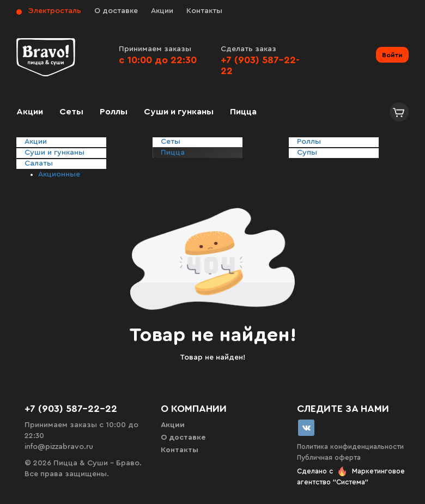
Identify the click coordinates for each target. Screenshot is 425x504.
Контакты (204, 11)
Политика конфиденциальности (350, 447)
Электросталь (55, 11)
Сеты (71, 112)
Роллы (114, 112)
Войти (392, 55)
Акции (162, 11)
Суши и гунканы (179, 112)
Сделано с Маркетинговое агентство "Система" (351, 476)
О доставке (116, 11)
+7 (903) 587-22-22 (71, 409)
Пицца (243, 112)
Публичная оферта (329, 457)
